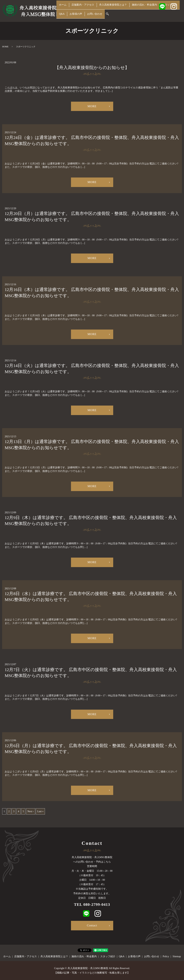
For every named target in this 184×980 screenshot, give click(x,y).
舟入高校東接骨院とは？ (112, 10)
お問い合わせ (93, 16)
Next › (31, 811)
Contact (92, 925)
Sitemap (177, 956)
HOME (5, 47)
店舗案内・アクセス (82, 10)
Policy (166, 956)
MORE (92, 106)
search (105, 16)
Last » (40, 811)
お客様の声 (74, 16)
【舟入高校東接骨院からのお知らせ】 (92, 68)
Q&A (61, 16)
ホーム (62, 10)
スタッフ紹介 (169, 10)
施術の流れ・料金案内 (144, 10)
